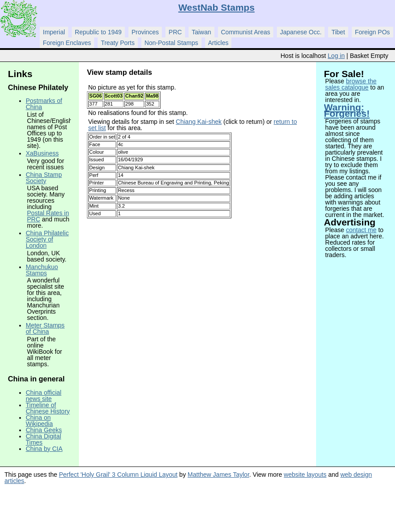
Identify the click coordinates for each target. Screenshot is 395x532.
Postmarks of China (44, 104)
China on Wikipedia (39, 421)
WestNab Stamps (216, 7)
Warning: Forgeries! (347, 110)
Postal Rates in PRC (48, 216)
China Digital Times (43, 439)
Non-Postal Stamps (171, 43)
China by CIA (44, 449)
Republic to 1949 (98, 32)
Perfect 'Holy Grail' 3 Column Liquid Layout (118, 475)
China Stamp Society (44, 178)
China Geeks (44, 430)
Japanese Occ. (301, 32)
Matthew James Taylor (218, 475)
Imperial (54, 32)
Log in (336, 56)
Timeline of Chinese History (48, 408)
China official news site (44, 396)
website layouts (305, 475)
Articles (218, 43)
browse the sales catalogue (351, 84)
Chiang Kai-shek (199, 122)
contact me (361, 230)
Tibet (338, 32)
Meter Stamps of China (45, 328)
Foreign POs (372, 32)
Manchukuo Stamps (42, 270)
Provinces (145, 32)
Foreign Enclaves (67, 43)
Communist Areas (246, 32)
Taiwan (202, 32)
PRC (175, 32)
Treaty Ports (118, 43)
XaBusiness (42, 153)
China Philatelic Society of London (47, 239)
